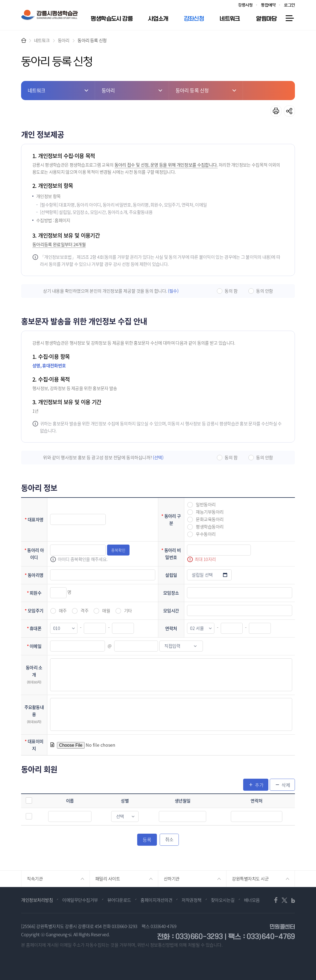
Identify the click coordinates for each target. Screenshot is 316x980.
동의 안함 (265, 291)
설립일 (171, 575)
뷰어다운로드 (119, 900)
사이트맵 (289, 18)
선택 (29, 816)
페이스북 (277, 900)
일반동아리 (206, 504)
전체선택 (29, 800)
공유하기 (289, 111)
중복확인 (118, 550)
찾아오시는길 (223, 900)
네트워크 (42, 40)
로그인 (289, 5)
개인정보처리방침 (37, 900)
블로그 (291, 900)
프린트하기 (276, 111)
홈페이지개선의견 (156, 900)
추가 (259, 785)
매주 (63, 611)
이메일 (35, 646)
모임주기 (35, 610)
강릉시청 (245, 5)
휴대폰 (35, 628)
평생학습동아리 (210, 527)
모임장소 (171, 593)
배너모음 (252, 900)
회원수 (35, 593)
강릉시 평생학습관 (49, 15)
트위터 (284, 900)
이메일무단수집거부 (80, 900)
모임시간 (171, 610)
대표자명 (35, 519)
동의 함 (231, 291)
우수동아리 (206, 534)
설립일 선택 (225, 575)
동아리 (64, 40)
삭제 (286, 785)
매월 (106, 611)
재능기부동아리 (210, 512)
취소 (169, 839)
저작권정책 (192, 900)
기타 (128, 611)
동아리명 (35, 575)
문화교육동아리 (210, 519)
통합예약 (268, 5)
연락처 (171, 628)
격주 (84, 611)
